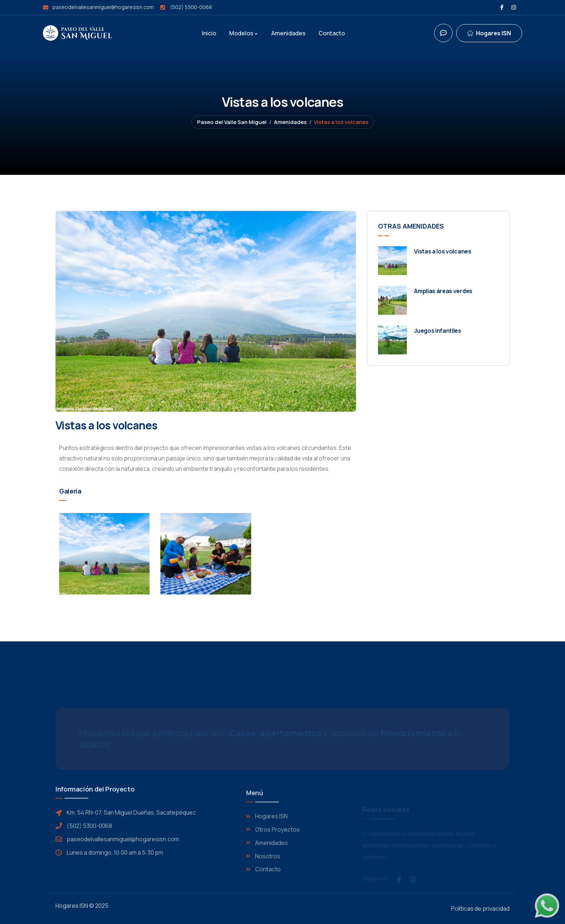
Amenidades (290, 122)
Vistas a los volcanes (442, 251)
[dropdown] (489, 33)
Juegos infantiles (438, 331)
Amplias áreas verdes (443, 291)
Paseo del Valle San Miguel (232, 122)
